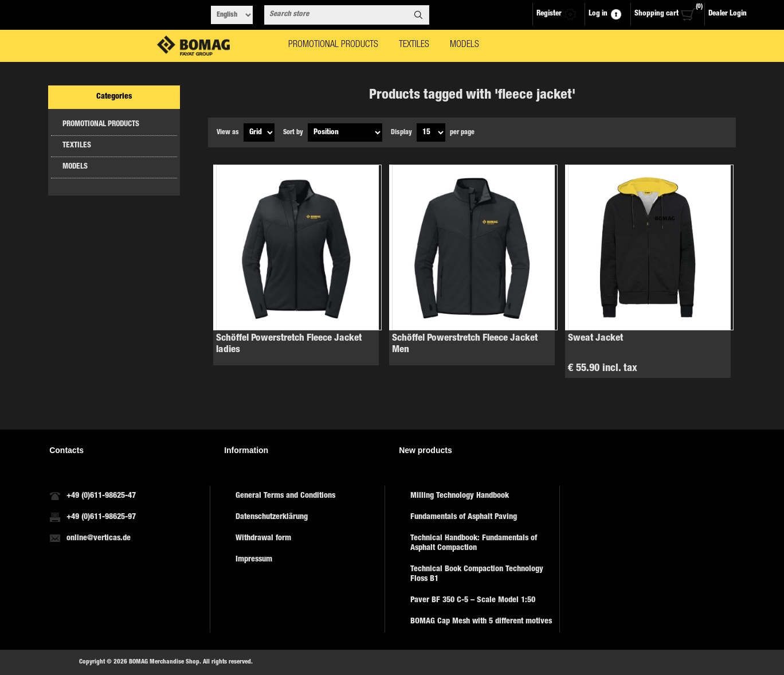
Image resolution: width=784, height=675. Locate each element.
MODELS (75, 167)
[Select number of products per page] (431, 132)
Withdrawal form (263, 539)
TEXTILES (77, 146)
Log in (598, 14)
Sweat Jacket (595, 339)
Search (418, 15)
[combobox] (336, 15)
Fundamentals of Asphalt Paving (464, 517)
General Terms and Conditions (285, 496)
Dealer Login (728, 14)
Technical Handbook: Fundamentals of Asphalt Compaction (474, 543)
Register (549, 14)
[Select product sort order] (345, 132)
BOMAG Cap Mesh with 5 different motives (481, 622)
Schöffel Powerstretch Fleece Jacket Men (465, 344)
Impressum (254, 560)
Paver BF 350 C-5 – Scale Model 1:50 (473, 600)
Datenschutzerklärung (272, 517)
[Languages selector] (232, 15)
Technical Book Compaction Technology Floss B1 (477, 574)
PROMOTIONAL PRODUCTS (101, 125)
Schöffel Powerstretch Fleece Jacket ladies (289, 344)
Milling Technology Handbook (460, 496)
